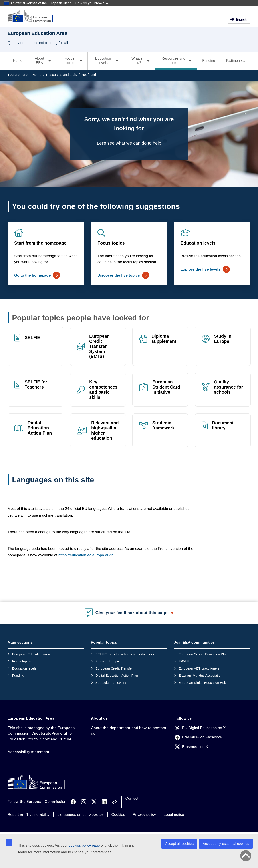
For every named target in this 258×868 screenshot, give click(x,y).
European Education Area (31, 718)
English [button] (239, 19)
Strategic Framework (111, 683)
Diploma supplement (164, 339)
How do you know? (92, 3)
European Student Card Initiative (166, 387)
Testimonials (235, 61)
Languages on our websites (81, 815)
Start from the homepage (40, 243)
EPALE (184, 661)
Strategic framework (164, 425)
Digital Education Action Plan (40, 428)
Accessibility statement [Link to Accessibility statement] (28, 752)
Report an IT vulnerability (29, 815)
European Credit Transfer (114, 668)
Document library (223, 425)
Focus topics (111, 243)
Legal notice (174, 815)
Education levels (198, 243)
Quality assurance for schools (228, 387)
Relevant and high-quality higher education (105, 430)
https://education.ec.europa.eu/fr (86, 555)
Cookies (118, 815)
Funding (209, 61)
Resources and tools (61, 75)
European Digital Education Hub (202, 683)
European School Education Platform (206, 654)
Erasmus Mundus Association (201, 675)
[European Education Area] (33, 17)
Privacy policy (144, 815)
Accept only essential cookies (226, 844)
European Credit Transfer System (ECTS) (99, 346)
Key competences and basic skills (103, 390)
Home (18, 61)
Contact (132, 798)
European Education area (31, 654)
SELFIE (32, 337)
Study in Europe (223, 339)
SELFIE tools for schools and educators (125, 654)
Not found (89, 75)
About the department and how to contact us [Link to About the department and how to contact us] (129, 731)
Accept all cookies (179, 844)
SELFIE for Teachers (36, 385)
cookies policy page (84, 845)
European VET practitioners (199, 668)
